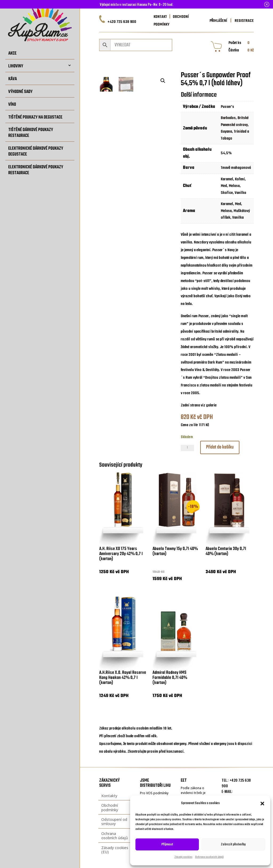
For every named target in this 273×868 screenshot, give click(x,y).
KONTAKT (160, 17)
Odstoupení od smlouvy (114, 822)
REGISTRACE (244, 21)
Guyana (226, 132)
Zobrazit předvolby (233, 844)
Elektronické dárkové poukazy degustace (36, 151)
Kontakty (109, 796)
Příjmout (167, 844)
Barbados (228, 118)
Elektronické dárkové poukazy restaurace (36, 170)
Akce (12, 53)
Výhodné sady (20, 92)
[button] (262, 804)
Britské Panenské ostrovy (235, 121)
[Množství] (187, 448)
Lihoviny (16, 66)
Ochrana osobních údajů (209, 857)
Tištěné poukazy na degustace (35, 117)
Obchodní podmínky (110, 807)
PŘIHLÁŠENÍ (218, 21)
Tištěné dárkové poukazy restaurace (31, 133)
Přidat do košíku (220, 447)
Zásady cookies (183, 857)
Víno (12, 105)
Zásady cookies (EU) (115, 850)
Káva (13, 79)
